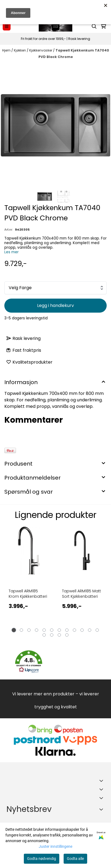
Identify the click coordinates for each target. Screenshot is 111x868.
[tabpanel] (29, 580)
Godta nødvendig (42, 859)
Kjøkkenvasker (41, 50)
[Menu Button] (7, 26)
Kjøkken (20, 50)
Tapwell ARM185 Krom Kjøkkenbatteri (28, 594)
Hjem (7, 50)
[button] (29, 662)
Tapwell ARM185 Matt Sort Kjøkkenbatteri (81, 594)
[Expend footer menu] (102, 789)
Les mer (12, 252)
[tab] (14, 630)
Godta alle (75, 859)
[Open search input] (94, 26)
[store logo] (56, 26)
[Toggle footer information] (102, 781)
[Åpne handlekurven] (103, 26)
